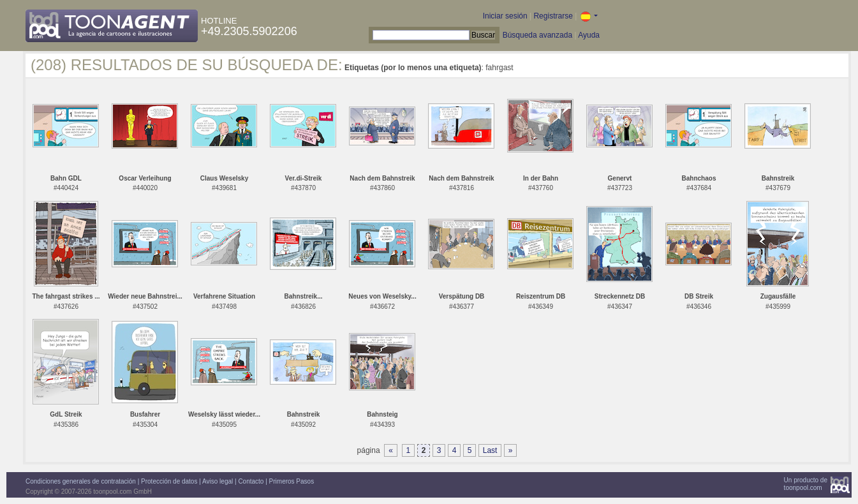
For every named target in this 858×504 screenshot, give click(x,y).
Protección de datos (169, 481)
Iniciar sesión (505, 16)
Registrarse (553, 16)
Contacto (251, 481)
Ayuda (589, 35)
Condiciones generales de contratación (81, 481)
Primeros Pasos (292, 481)
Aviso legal (218, 481)
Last (490, 450)
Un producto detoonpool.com (806, 484)
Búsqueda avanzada (537, 35)
